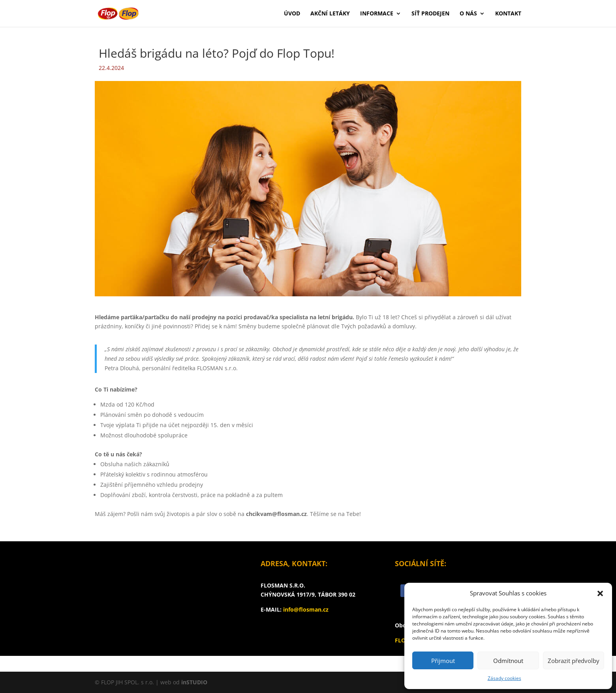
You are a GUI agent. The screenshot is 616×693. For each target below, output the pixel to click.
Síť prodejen (430, 14)
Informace (377, 14)
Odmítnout (508, 661)
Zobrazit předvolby (574, 661)
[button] (600, 593)
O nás (468, 14)
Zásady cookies (504, 678)
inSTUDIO (194, 682)
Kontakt (508, 14)
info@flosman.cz (306, 609)
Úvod (292, 14)
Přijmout (443, 661)
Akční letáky (330, 14)
